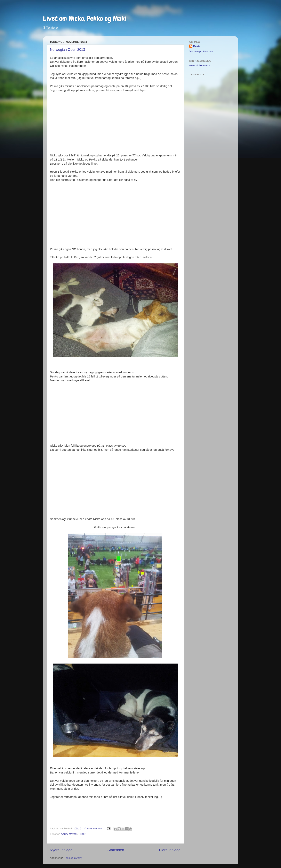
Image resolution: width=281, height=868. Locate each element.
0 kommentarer (93, 828)
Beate (197, 46)
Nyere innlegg (61, 850)
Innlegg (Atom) (73, 858)
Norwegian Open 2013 (68, 50)
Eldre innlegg (170, 850)
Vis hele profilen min (201, 51)
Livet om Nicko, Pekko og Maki (85, 19)
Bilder (82, 834)
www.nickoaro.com (200, 65)
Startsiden (116, 850)
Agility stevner (69, 834)
